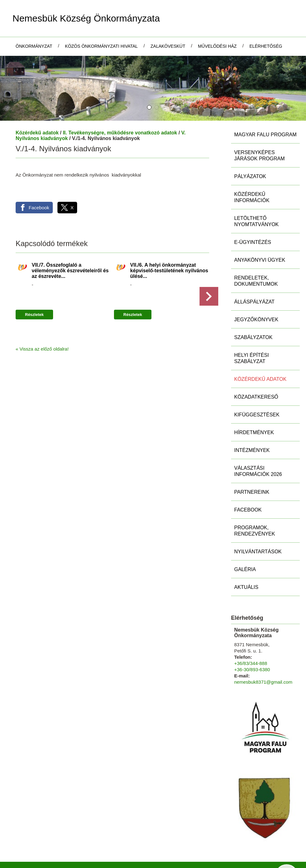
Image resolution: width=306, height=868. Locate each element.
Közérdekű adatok (37, 106)
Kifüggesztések (257, 388)
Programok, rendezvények (255, 504)
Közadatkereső (256, 370)
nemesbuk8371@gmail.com (263, 655)
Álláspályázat (254, 275)
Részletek (34, 287)
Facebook (248, 483)
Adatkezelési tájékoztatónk (87, 861)
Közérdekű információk (252, 170)
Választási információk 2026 (258, 444)
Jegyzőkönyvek (256, 292)
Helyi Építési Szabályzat (252, 331)
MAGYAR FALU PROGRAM (265, 107)
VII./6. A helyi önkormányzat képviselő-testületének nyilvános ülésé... (169, 243)
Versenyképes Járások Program (259, 128)
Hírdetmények (254, 405)
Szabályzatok (253, 310)
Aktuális (246, 560)
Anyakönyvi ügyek (260, 233)
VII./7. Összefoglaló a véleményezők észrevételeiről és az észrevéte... (70, 243)
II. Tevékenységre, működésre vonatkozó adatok (120, 106)
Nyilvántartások (258, 524)
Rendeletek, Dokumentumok (256, 254)
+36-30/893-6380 (252, 642)
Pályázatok (250, 149)
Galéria (245, 542)
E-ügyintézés (253, 215)
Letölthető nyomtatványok (257, 194)
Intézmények (252, 423)
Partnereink (252, 465)
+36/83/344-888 (251, 636)
